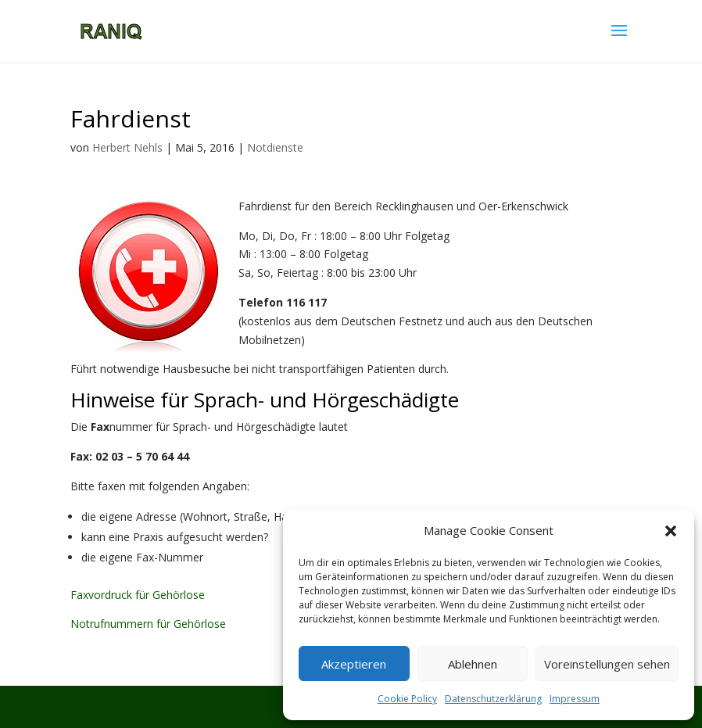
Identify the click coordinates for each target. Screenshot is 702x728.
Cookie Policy (407, 699)
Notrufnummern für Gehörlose (148, 624)
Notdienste (275, 147)
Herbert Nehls (127, 147)
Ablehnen (473, 664)
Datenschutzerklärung (493, 699)
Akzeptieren (354, 664)
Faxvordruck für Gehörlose (138, 595)
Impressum (575, 699)
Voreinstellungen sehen (607, 664)
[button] (671, 531)
